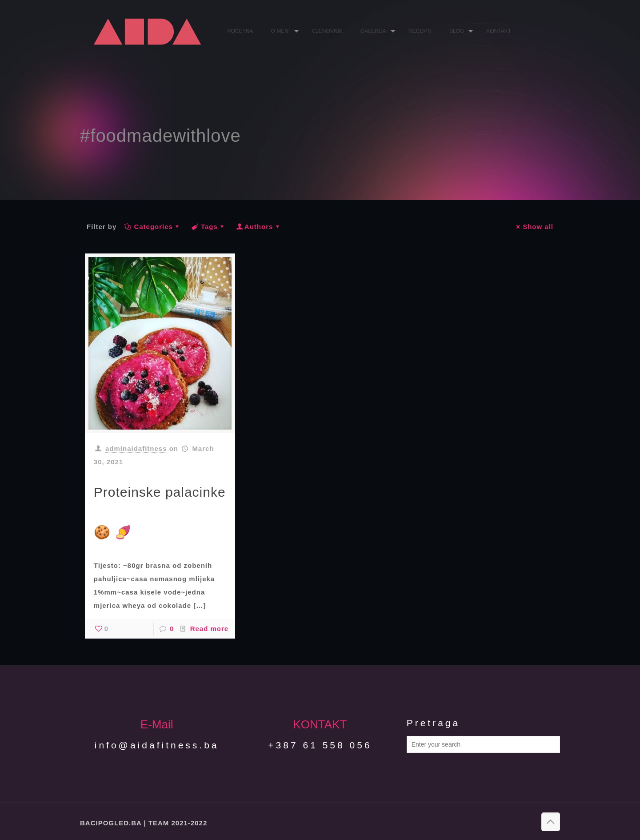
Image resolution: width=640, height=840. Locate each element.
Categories (153, 227)
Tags (209, 227)
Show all (533, 227)
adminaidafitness (136, 448)
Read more (210, 629)
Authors (259, 227)
